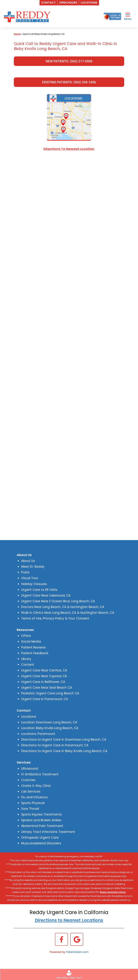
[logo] (28, 16)
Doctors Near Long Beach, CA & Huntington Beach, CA (63, 607)
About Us (28, 561)
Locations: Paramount (38, 734)
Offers (26, 636)
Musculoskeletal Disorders (41, 843)
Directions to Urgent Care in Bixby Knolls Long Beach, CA (64, 751)
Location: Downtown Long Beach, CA (49, 722)
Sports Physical (33, 803)
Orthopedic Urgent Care (40, 838)
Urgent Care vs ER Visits (39, 590)
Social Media (31, 642)
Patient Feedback (35, 653)
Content (28, 665)
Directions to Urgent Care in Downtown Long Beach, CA (64, 740)
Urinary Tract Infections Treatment (48, 832)
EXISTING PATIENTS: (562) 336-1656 (69, 82)
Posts (25, 572)
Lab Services (31, 791)
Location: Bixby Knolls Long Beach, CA (50, 728)
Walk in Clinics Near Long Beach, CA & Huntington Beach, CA (68, 613)
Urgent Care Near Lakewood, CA (46, 595)
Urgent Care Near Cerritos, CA (44, 670)
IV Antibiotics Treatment (40, 774)
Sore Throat (30, 809)
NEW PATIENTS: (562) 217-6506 (69, 61)
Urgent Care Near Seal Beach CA (47, 688)
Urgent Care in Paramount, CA (45, 699)
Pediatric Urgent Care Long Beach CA (50, 693)
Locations (29, 717)
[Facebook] (61, 939)
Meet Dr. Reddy (33, 567)
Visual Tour (30, 578)
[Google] (77, 939)
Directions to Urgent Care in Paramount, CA (55, 745)
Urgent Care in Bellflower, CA (43, 682)
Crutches (28, 780)
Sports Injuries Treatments (42, 814)
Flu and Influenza (34, 797)
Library (26, 659)
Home (17, 34)
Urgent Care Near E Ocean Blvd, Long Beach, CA (58, 601)
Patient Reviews (33, 647)
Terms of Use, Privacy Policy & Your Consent (55, 618)
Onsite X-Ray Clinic (36, 786)
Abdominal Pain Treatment (42, 826)
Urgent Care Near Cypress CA (44, 676)
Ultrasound (30, 769)
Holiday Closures (34, 584)
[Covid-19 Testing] (112, 16)
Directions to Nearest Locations (69, 920)
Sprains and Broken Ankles (41, 820)
